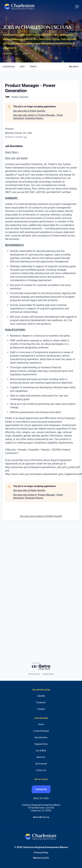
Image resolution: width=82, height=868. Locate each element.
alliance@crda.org (41, 817)
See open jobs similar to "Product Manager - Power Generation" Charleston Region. (38, 117)
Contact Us (41, 770)
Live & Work (41, 751)
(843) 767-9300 (41, 798)
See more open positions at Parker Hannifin (41, 516)
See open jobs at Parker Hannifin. (29, 111)
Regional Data (41, 744)
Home (41, 724)
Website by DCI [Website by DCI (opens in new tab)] (41, 858)
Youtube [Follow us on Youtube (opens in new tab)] (41, 709)
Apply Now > (12, 152)
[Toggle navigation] (77, 7)
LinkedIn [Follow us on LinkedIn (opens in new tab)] (41, 696)
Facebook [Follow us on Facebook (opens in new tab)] (41, 702)
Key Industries (41, 737)
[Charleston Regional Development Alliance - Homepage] (19, 7)
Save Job (10, 158)
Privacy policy (34, 674)
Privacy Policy (41, 853)
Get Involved (41, 764)
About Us (41, 757)
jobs (22, 66)
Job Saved (22, 158)
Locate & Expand (41, 731)
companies (9, 66)
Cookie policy (48, 674)
